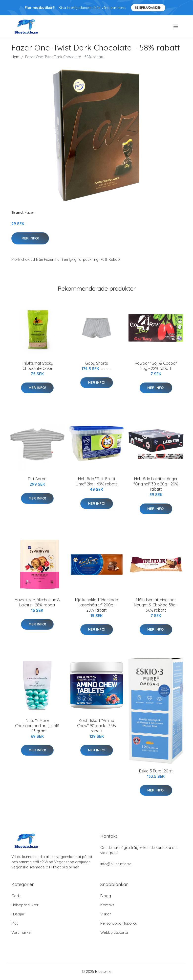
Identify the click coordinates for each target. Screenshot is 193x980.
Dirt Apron (37, 479)
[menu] (176, 26)
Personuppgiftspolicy (119, 923)
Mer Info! (30, 238)
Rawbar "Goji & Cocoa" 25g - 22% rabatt (156, 366)
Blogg (106, 896)
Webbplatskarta (114, 932)
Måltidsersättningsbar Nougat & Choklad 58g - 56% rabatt (156, 605)
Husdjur (18, 914)
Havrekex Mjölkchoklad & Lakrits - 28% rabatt (37, 602)
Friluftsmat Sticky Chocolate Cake (37, 366)
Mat (15, 923)
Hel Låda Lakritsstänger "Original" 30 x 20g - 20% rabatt (156, 484)
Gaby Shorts (97, 363)
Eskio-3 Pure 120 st (156, 771)
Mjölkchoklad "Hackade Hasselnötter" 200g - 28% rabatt (96, 605)
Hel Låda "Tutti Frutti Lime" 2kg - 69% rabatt (96, 481)
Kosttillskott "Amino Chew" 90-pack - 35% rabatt (96, 726)
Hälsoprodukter (25, 905)
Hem (15, 57)
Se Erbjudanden (148, 8)
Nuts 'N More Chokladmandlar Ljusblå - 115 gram (37, 726)
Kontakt (107, 905)
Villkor (106, 914)
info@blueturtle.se (116, 864)
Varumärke (21, 932)
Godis (16, 896)
